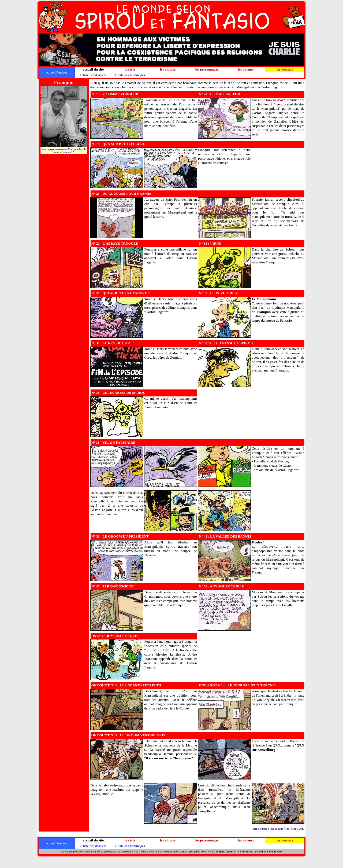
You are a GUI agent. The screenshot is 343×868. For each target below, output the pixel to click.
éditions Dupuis (225, 852)
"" (272, 100)
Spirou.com (247, 852)
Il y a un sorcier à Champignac (169, 758)
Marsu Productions (271, 852)
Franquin (264, 312)
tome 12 (291, 217)
